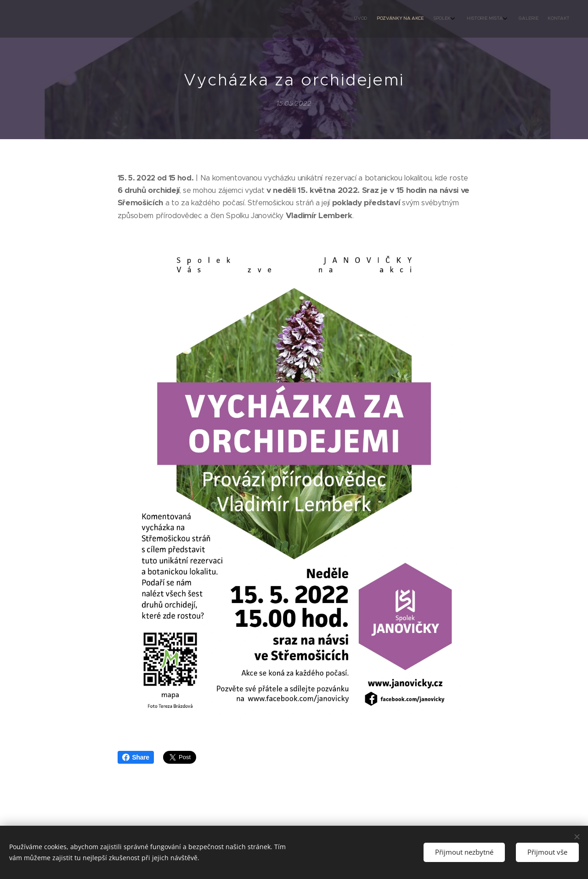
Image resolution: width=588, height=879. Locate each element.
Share (136, 757)
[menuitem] (511, 19)
